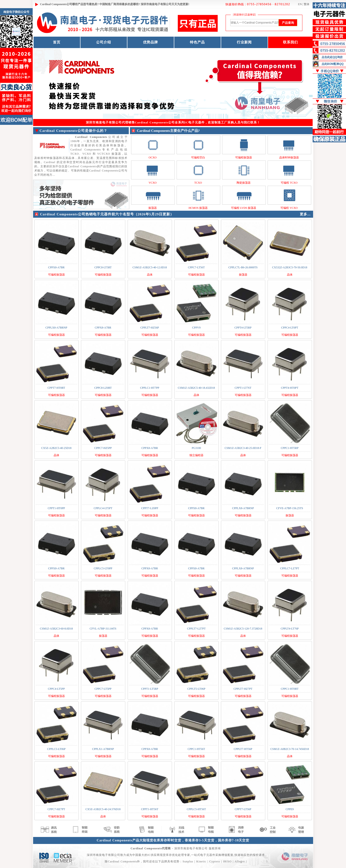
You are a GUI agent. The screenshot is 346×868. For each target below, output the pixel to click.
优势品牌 (150, 42)
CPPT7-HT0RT (56, 388)
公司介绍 (104, 42)
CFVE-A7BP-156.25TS (290, 508)
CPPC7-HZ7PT (56, 809)
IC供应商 (154, 855)
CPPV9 (196, 328)
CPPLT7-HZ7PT (243, 689)
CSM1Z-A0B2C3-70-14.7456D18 (290, 749)
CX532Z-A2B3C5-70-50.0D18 (290, 267)
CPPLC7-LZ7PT (290, 568)
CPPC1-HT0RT (290, 689)
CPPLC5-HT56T (196, 809)
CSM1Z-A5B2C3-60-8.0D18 (56, 629)
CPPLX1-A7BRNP (103, 749)
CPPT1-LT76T (243, 388)
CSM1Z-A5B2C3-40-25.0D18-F (243, 448)
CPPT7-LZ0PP (150, 508)
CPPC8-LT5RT (103, 267)
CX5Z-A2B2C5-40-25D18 (56, 448)
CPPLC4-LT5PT (103, 508)
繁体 (307, 4)
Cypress (215, 861)
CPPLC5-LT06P (56, 749)
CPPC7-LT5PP (103, 689)
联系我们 (290, 42)
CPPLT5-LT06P (196, 689)
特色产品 (197, 42)
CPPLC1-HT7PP (150, 388)
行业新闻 (244, 42)
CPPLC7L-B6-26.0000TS (243, 267)
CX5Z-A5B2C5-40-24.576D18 (103, 809)
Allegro (240, 861)
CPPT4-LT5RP (243, 328)
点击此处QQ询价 (332, 57)
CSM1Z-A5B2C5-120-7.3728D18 (243, 629)
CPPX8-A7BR (56, 267)
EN (300, 4)
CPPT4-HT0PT (290, 388)
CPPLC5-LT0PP (103, 568)
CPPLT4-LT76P (290, 629)
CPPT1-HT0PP (56, 508)
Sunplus (188, 861)
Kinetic (201, 861)
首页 (57, 42)
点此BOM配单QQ (333, 64)
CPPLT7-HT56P (243, 749)
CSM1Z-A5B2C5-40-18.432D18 (196, 388)
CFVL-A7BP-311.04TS (103, 629)
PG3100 (196, 448)
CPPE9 (290, 809)
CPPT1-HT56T (150, 809)
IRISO (227, 861)
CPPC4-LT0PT (290, 328)
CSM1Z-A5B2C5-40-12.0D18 (150, 267)
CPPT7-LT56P (243, 809)
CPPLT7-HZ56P (150, 328)
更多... (305, 214)
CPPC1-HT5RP (290, 448)
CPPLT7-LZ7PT (196, 629)
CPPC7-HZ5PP (103, 448)
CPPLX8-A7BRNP (56, 328)
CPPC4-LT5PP (56, 689)
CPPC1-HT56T (196, 749)
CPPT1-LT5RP (150, 689)
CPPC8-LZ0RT (103, 388)
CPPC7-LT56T (196, 267)
